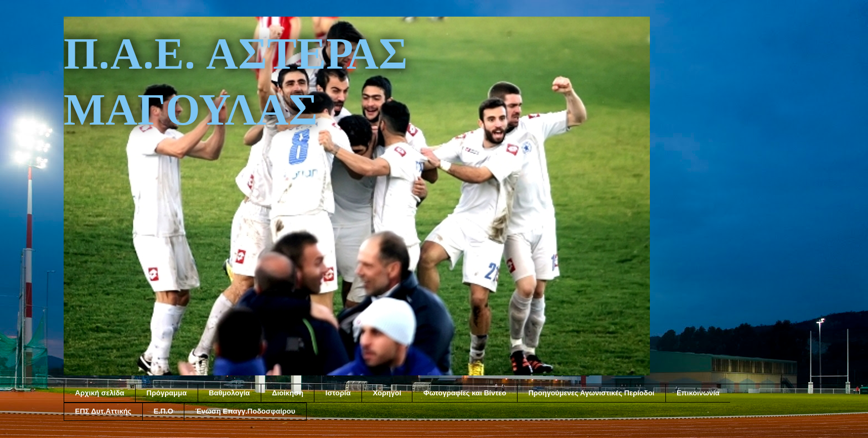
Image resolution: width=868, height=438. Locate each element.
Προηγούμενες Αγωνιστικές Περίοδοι (591, 393)
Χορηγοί (387, 393)
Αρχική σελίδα (100, 393)
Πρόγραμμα (167, 393)
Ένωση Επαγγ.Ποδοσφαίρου (246, 411)
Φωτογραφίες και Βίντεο (465, 393)
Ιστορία (338, 393)
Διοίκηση (288, 393)
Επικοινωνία (698, 393)
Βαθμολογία (229, 393)
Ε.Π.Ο (163, 411)
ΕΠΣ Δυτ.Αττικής (104, 411)
